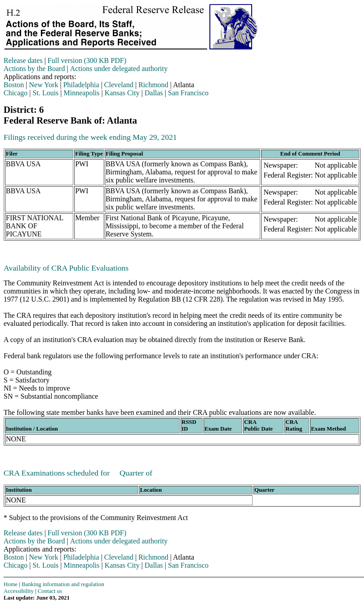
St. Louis (46, 93)
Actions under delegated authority (119, 69)
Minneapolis (82, 93)
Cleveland (119, 85)
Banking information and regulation (63, 584)
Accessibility (19, 591)
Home (11, 584)
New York (44, 85)
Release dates (23, 60)
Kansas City (122, 93)
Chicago (16, 93)
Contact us (50, 591)
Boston (14, 85)
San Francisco (188, 93)
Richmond (153, 85)
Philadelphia (81, 85)
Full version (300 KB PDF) (87, 60)
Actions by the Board (34, 69)
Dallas (154, 93)
